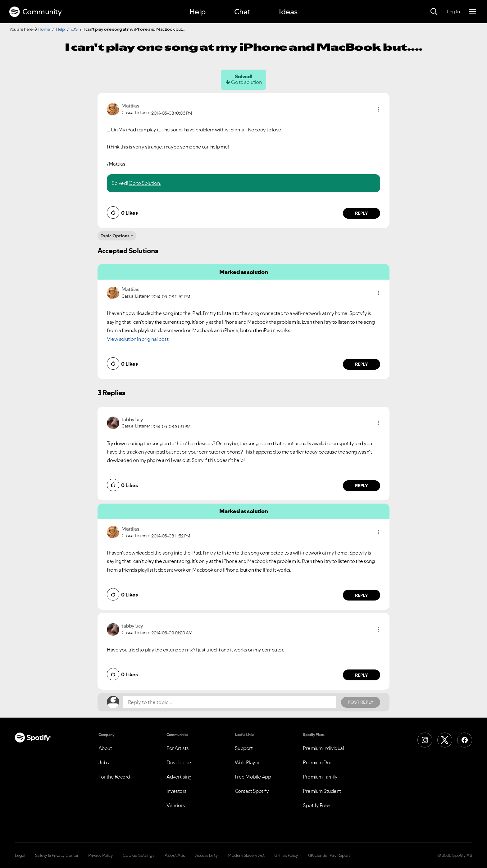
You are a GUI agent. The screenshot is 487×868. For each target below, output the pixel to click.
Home (44, 29)
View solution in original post (138, 339)
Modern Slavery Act (246, 855)
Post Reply (361, 702)
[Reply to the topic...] (230, 702)
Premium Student (322, 791)
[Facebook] (465, 740)
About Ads (175, 855)
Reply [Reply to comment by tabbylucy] (362, 486)
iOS (74, 29)
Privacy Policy (100, 855)
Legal (20, 855)
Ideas (288, 12)
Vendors (176, 805)
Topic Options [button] (115, 236)
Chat (242, 12)
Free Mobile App (253, 777)
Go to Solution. (145, 183)
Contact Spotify (252, 791)
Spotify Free (316, 805)
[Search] (434, 12)
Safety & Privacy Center (57, 855)
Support (244, 748)
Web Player (247, 762)
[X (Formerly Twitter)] (445, 740)
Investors (177, 791)
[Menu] (473, 12)
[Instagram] (425, 740)
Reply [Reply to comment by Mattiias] (362, 213)
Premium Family (320, 777)
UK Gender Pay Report (329, 855)
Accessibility (207, 855)
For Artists (178, 748)
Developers (179, 762)
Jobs (104, 762)
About (105, 748)
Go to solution (246, 82)
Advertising (179, 777)
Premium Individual (323, 748)
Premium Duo (318, 762)
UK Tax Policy (286, 855)
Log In (453, 11)
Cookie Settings (139, 855)
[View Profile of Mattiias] (130, 106)
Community (35, 12)
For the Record (114, 777)
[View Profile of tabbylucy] (132, 419)
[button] (379, 109)
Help (198, 12)
